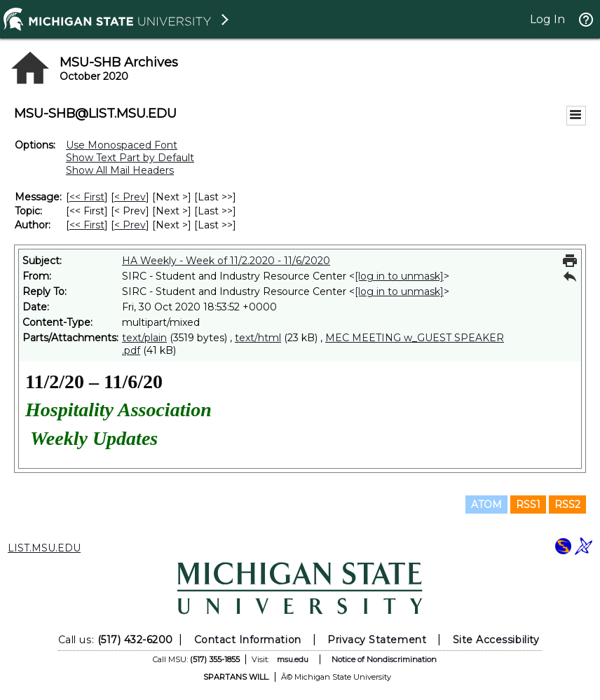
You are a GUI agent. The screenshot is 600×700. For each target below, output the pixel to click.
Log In (547, 19)
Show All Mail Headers (120, 170)
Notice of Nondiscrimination (384, 659)
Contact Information (248, 640)
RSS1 (528, 505)
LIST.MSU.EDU (44, 548)
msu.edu (293, 659)
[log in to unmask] (399, 276)
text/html (258, 338)
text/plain (144, 338)
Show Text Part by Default (130, 158)
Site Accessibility (496, 640)
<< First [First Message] (87, 197)
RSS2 (567, 505)
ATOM (486, 505)
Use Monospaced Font (122, 145)
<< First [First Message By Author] (87, 225)
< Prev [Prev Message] (130, 197)
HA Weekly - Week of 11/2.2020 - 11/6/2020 (226, 261)
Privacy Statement (377, 640)
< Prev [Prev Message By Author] (130, 225)
